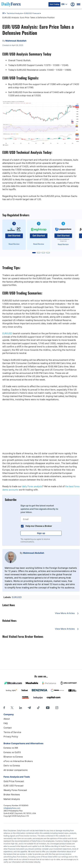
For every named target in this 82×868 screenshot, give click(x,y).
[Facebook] (4, 708)
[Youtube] (48, 708)
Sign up (41, 533)
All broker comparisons (16, 770)
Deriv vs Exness (12, 766)
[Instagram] (57, 708)
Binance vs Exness (13, 757)
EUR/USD (7, 333)
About (7, 719)
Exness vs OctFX (12, 752)
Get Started (14, 236)
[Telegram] (29, 708)
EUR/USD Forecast (32, 13)
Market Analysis (12, 799)
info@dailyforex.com (12, 808)
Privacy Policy (11, 737)
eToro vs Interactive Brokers (18, 761)
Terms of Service (12, 732)
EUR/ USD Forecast (13, 786)
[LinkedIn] (20, 708)
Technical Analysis (14, 13)
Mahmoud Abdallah (34, 553)
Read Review (14, 244)
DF (4, 14)
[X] (12, 708)
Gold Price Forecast (14, 781)
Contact (8, 728)
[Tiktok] (38, 708)
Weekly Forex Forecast (15, 790)
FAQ (6, 723)
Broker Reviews (12, 795)
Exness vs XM (11, 748)
